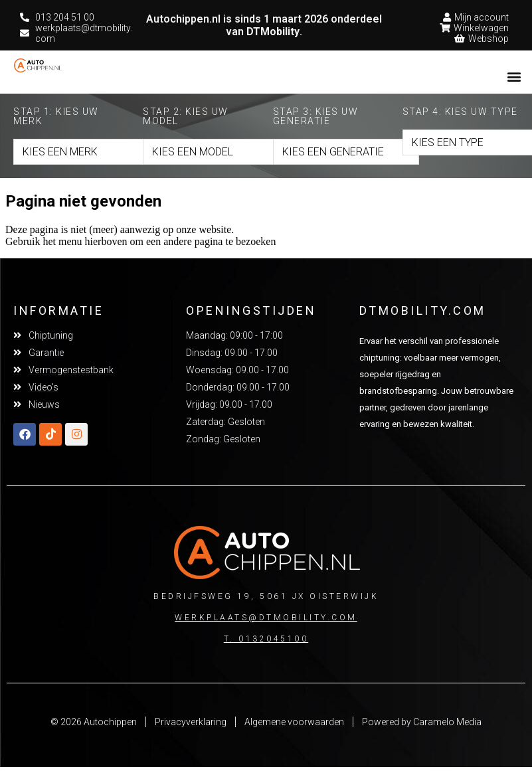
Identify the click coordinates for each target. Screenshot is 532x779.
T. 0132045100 (266, 639)
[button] (514, 76)
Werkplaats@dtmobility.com (266, 618)
